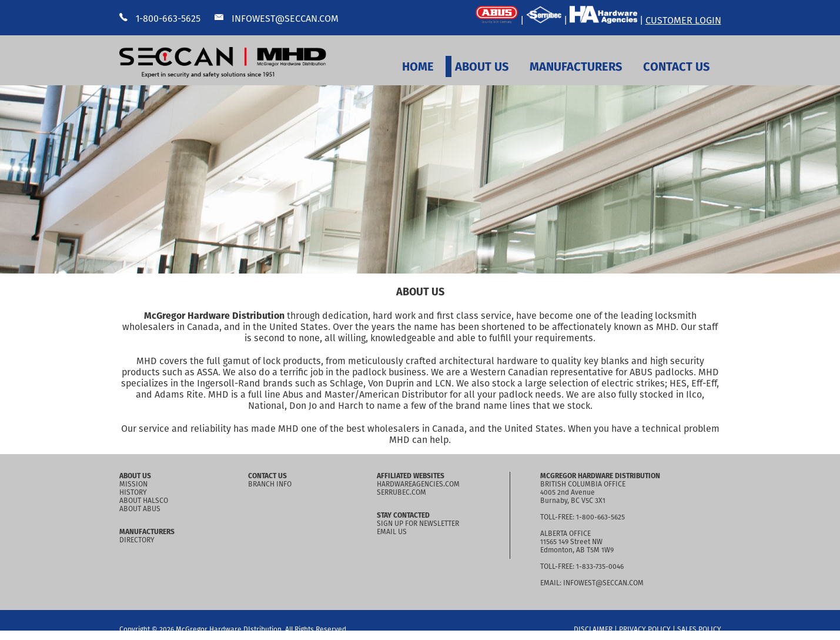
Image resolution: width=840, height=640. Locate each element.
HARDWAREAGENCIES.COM (418, 484)
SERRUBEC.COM (401, 492)
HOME (418, 66)
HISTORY (133, 492)
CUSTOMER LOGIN (683, 20)
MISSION (133, 484)
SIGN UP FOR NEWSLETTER (418, 524)
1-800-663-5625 (160, 19)
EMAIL (550, 583)
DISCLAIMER (593, 629)
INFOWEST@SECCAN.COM (277, 19)
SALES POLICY (699, 629)
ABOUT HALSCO (144, 501)
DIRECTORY (137, 540)
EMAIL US (392, 532)
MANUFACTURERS (576, 66)
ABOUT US (482, 66)
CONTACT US (676, 66)
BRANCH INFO (270, 484)
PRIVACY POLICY (645, 629)
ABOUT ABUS (140, 509)
